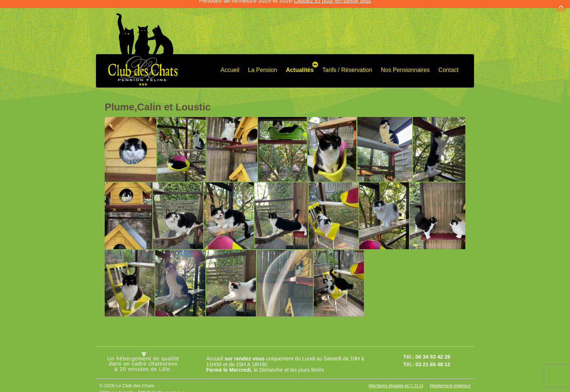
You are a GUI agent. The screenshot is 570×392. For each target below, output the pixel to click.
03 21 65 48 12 (433, 358)
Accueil (230, 64)
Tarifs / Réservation (347, 64)
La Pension (262, 64)
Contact (448, 64)
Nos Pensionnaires (405, 64)
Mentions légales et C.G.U (396, 380)
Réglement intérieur (450, 380)
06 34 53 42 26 (433, 351)
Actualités (300, 64)
